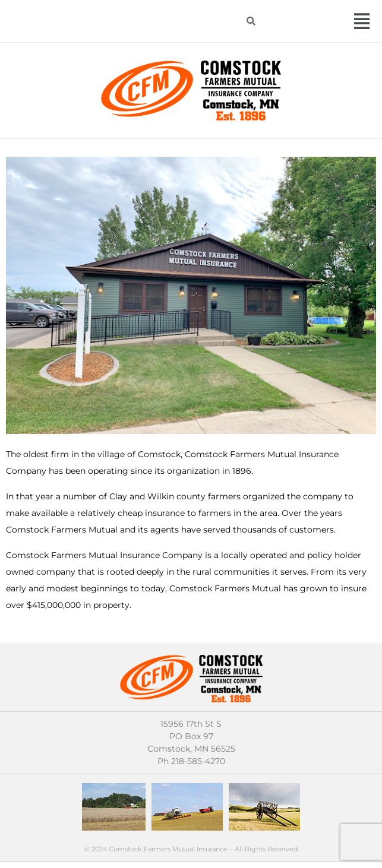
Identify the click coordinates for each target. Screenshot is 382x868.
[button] (362, 21)
